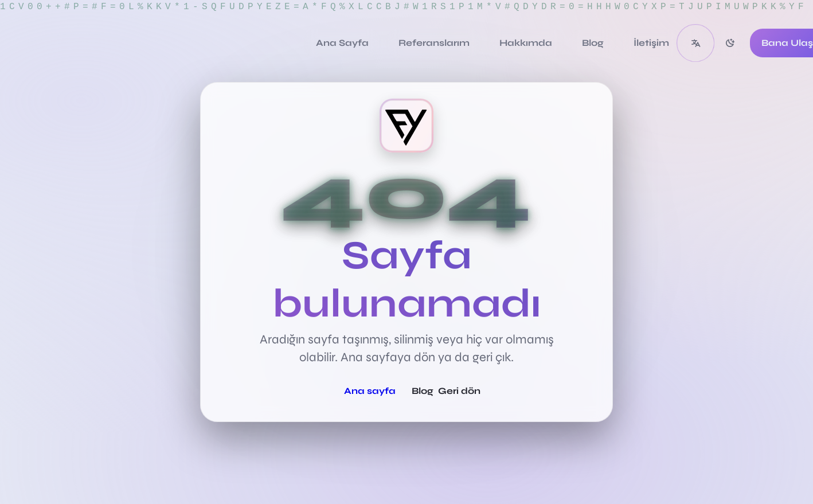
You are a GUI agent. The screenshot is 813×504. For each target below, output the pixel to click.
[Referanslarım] (434, 43)
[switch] (730, 43)
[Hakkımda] (526, 43)
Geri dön (459, 391)
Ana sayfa (370, 391)
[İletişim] (651, 43)
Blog (423, 391)
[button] (695, 43)
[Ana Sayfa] (342, 43)
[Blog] (593, 43)
